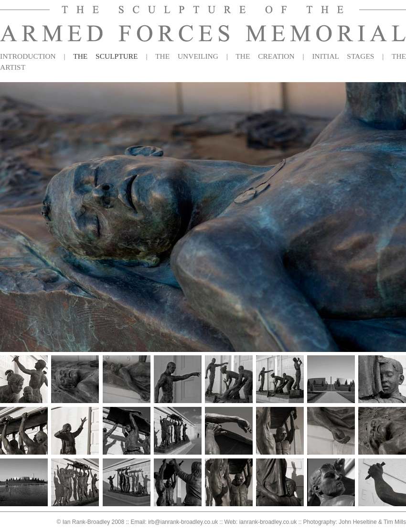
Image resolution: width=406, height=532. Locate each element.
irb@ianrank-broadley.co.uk (183, 522)
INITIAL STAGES (343, 56)
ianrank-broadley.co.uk (268, 522)
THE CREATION (265, 56)
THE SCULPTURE (105, 56)
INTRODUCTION (28, 56)
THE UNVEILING (187, 56)
